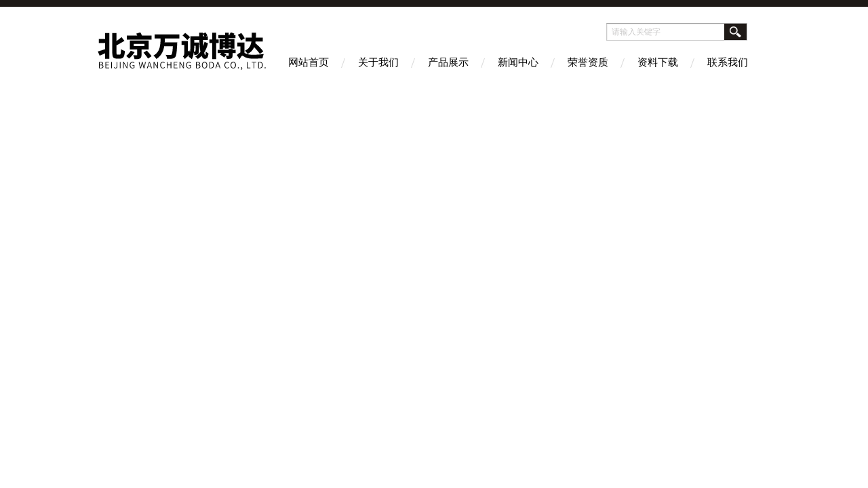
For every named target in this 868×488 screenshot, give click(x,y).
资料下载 (658, 62)
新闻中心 (518, 62)
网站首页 (309, 62)
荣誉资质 (588, 62)
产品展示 (448, 62)
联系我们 (728, 62)
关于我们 (378, 62)
